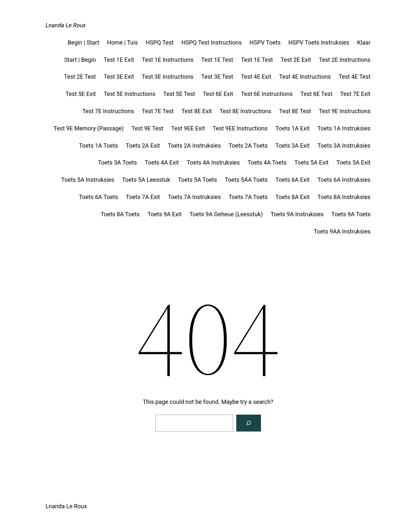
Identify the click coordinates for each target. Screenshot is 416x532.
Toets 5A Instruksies (88, 180)
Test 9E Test (148, 128)
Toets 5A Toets (198, 180)
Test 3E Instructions (168, 77)
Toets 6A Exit (293, 180)
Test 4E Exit (256, 77)
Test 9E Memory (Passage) (89, 128)
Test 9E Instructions (345, 111)
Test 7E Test (158, 111)
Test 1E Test (217, 60)
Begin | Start (83, 42)
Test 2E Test (80, 77)
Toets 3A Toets (117, 162)
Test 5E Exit (81, 94)
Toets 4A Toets (267, 162)
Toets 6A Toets (98, 197)
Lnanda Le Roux (66, 25)
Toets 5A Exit (312, 162)
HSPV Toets (265, 42)
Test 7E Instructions (108, 111)
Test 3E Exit (119, 77)
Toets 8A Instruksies (344, 197)
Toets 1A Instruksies (344, 128)
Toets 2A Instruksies (194, 146)
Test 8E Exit (196, 111)
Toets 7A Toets (248, 197)
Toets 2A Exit (143, 146)
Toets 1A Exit (293, 128)
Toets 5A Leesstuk (146, 180)
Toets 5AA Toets (246, 180)
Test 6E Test (317, 94)
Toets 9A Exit (165, 214)
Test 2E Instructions (345, 60)
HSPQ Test (160, 42)
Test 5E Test (179, 94)
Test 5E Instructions (130, 94)
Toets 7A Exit (143, 197)
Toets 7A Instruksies (194, 197)
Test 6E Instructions (267, 94)
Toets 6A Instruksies (344, 180)
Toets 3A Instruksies (344, 146)
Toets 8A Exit (293, 197)
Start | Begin (80, 60)
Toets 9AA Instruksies (342, 231)
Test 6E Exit (218, 94)
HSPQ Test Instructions (212, 42)
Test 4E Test (355, 77)
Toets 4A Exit (162, 162)
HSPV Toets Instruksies (319, 42)
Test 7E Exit (355, 94)
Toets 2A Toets (248, 146)
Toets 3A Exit (293, 146)
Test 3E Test (217, 77)
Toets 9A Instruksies (297, 214)
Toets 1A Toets (98, 146)
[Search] (249, 423)
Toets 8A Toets (120, 214)
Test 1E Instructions (168, 60)
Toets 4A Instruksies (213, 162)
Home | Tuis (122, 42)
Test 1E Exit (119, 60)
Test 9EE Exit (188, 128)
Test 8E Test (295, 111)
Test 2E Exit (296, 60)
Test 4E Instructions (305, 77)
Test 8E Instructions (246, 111)
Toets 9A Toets (351, 214)
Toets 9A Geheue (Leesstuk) (226, 214)
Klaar (364, 42)
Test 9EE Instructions (240, 128)
